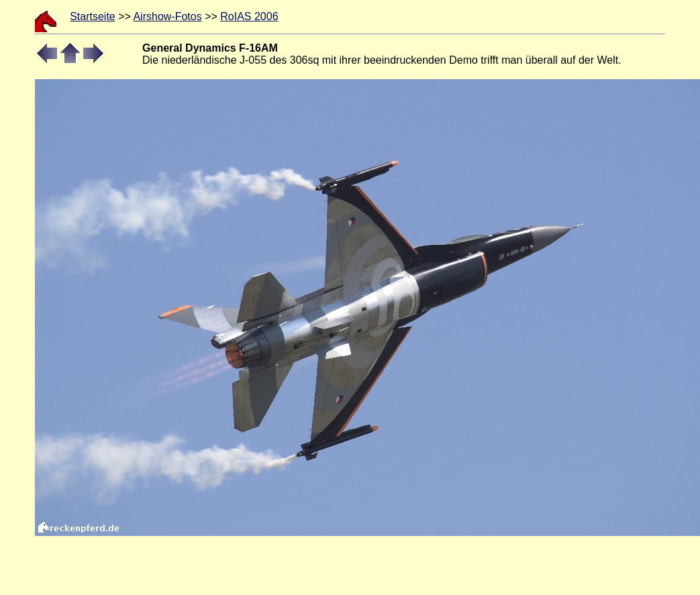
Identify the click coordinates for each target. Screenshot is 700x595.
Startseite (93, 16)
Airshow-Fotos (167, 16)
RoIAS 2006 (249, 16)
